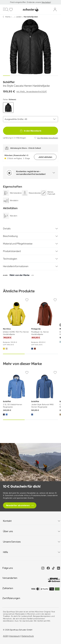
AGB (5, 636)
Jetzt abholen (45, 157)
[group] (31, 47)
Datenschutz (28, 636)
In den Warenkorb (31, 131)
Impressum (15, 636)
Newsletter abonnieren (18, 505)
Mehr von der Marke (20, 275)
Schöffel (9, 82)
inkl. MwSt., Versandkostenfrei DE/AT (32, 92)
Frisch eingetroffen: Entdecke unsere (26, 2)
